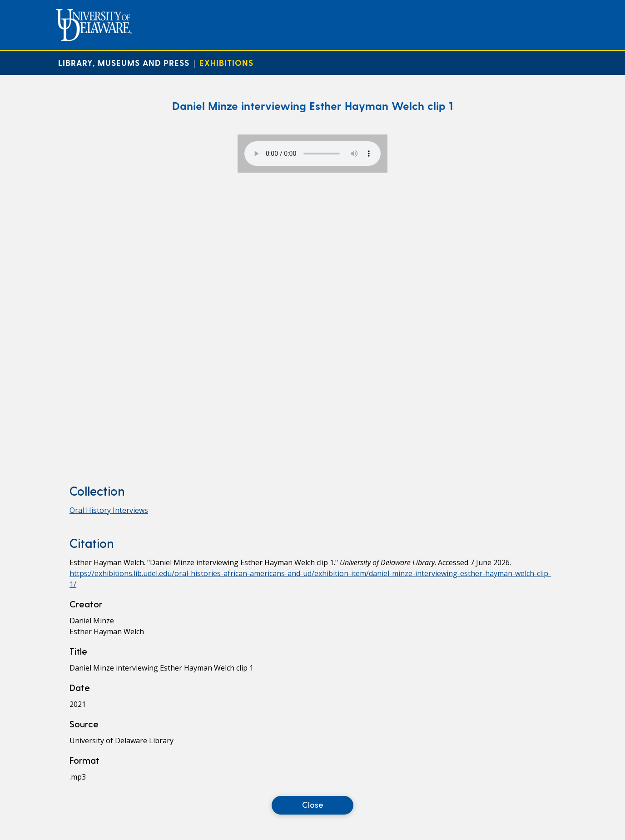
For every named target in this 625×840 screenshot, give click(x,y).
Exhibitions (226, 62)
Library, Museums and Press (124, 62)
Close (313, 804)
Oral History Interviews (109, 510)
